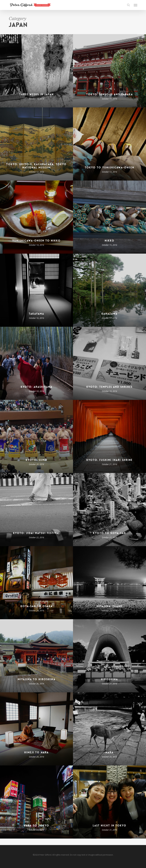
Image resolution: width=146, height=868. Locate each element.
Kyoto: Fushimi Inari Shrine (109, 460)
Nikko (109, 241)
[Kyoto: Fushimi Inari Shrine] (109, 436)
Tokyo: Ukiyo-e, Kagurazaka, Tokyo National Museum (36, 166)
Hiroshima (109, 679)
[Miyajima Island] (109, 583)
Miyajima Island (109, 606)
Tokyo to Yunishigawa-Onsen (109, 168)
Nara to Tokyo (36, 826)
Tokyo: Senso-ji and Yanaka (109, 94)
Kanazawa (109, 314)
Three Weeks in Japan (36, 94)
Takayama (36, 314)
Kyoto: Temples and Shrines (109, 387)
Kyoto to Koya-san (109, 533)
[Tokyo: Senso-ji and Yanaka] (109, 71)
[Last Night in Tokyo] (109, 802)
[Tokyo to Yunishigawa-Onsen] (109, 144)
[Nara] (109, 729)
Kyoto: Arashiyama (36, 387)
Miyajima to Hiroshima (36, 679)
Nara (109, 753)
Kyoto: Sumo (36, 460)
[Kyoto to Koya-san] (109, 510)
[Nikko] (109, 217)
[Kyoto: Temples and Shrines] (109, 363)
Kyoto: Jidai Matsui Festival (36, 533)
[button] (136, 5)
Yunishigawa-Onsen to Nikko (36, 241)
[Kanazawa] (109, 290)
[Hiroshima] (109, 656)
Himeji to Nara (36, 753)
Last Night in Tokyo (109, 826)
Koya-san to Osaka (36, 606)
